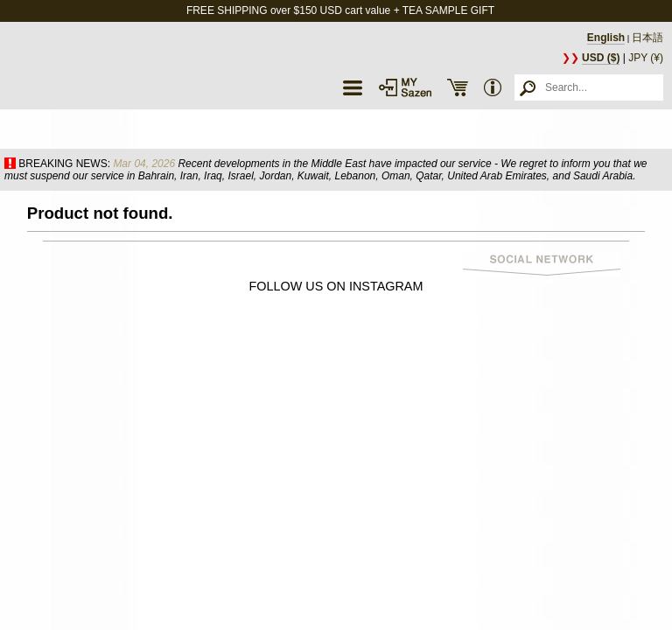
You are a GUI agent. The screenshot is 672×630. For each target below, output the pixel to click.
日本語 (647, 38)
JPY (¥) (646, 58)
